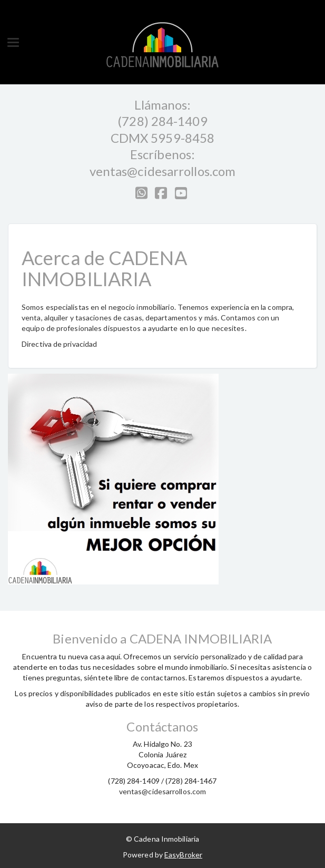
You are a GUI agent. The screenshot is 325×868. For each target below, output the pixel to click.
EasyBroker (183, 855)
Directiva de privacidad (59, 344)
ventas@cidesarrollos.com (162, 171)
